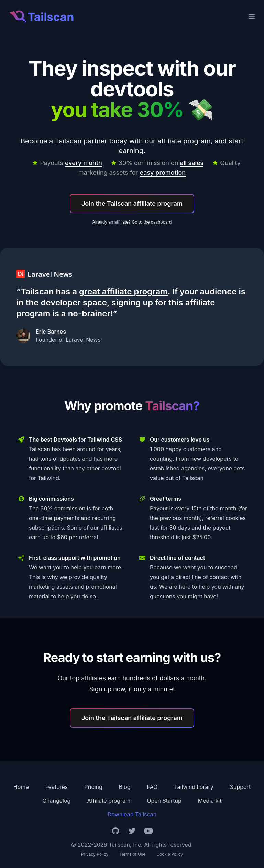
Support (240, 787)
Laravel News (83, 340)
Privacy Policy (95, 854)
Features (57, 787)
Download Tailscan (132, 814)
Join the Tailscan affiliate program (132, 203)
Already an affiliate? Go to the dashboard (132, 222)
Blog (125, 787)
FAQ (152, 787)
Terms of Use (132, 854)
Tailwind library (194, 787)
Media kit (210, 801)
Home (21, 787)
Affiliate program (109, 801)
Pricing (93, 787)
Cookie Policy (170, 854)
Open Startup (164, 801)
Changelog (56, 801)
